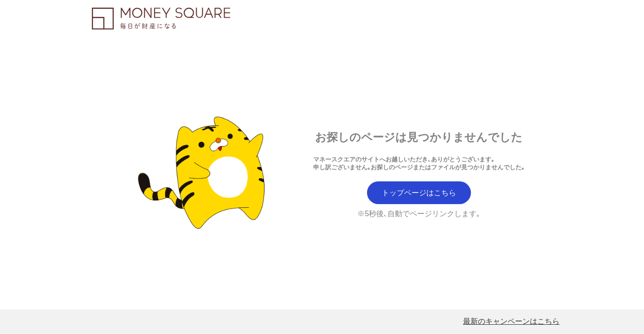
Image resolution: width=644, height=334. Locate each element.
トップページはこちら (419, 193)
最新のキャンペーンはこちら (511, 321)
